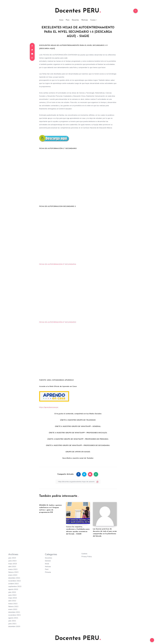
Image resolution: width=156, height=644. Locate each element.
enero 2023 (13, 575)
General (48, 561)
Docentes (75, 20)
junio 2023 (12, 561)
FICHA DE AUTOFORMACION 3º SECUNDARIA (58, 264)
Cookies (84, 554)
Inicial (47, 564)
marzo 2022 (13, 604)
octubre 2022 (13, 584)
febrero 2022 (13, 607)
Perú (68, 20)
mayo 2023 (13, 564)
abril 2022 (12, 601)
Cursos (93, 20)
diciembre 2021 (14, 612)
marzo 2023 (13, 569)
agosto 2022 (13, 589)
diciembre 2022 (14, 578)
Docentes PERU (78, 11)
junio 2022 (12, 595)
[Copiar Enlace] (78, 482)
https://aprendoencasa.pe (49, 407)
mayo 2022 (13, 598)
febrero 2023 (13, 572)
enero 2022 (13, 609)
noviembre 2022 (15, 581)
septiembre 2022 (15, 586)
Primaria (48, 572)
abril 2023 (12, 567)
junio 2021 (12, 624)
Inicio (61, 20)
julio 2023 (12, 558)
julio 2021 (12, 621)
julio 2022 (12, 592)
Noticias (85, 20)
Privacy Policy (87, 557)
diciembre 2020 (14, 626)
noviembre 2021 (15, 615)
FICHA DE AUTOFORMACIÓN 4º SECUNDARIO (58, 322)
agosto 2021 (13, 618)
